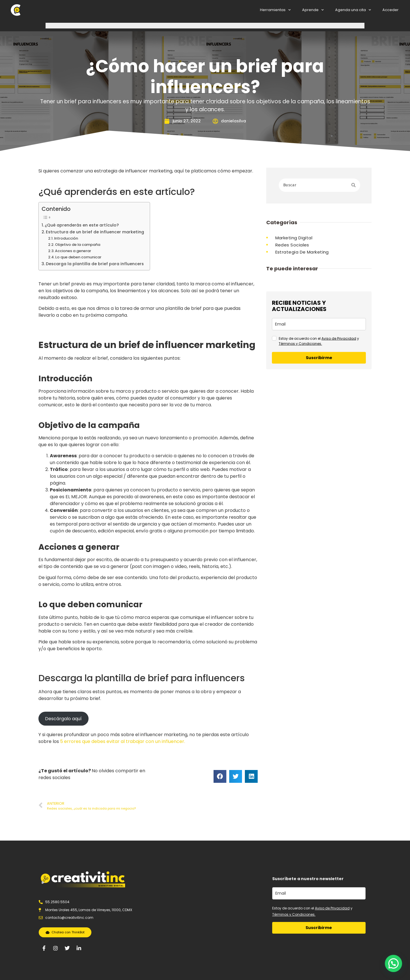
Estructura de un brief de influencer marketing (95, 232)
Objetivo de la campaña (78, 245)
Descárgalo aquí (63, 719)
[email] (319, 383)
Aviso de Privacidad (339, 397)
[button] (395, 968)
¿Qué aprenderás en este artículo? (82, 225)
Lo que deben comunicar (78, 257)
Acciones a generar (73, 251)
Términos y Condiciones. (300, 402)
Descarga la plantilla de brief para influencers (95, 264)
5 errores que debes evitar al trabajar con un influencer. (123, 741)
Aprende (313, 10)
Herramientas (275, 10)
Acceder (390, 10)
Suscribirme (319, 416)
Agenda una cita (353, 10)
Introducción (66, 238)
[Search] (353, 190)
